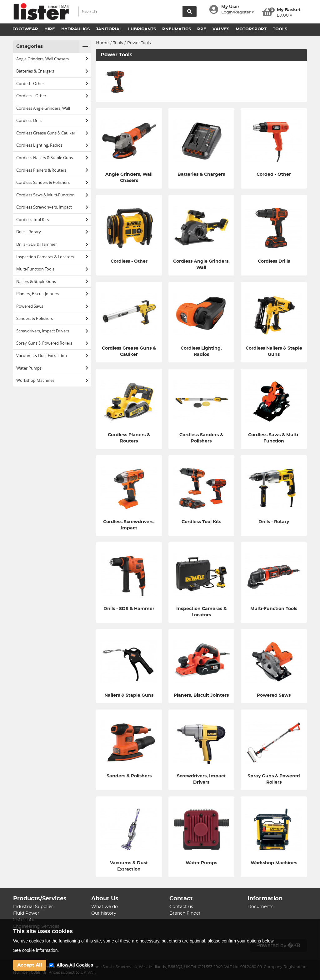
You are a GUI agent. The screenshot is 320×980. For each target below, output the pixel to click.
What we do (105, 907)
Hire (50, 29)
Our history (104, 913)
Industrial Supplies (33, 907)
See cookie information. (36, 950)
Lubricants (142, 29)
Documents (260, 907)
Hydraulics (75, 29)
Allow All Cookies (75, 965)
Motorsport (251, 29)
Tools (280, 29)
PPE (202, 29)
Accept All (30, 965)
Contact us (181, 907)
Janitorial (109, 29)
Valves (221, 29)
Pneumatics (177, 29)
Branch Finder (185, 913)
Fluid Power (26, 913)
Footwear (25, 29)
